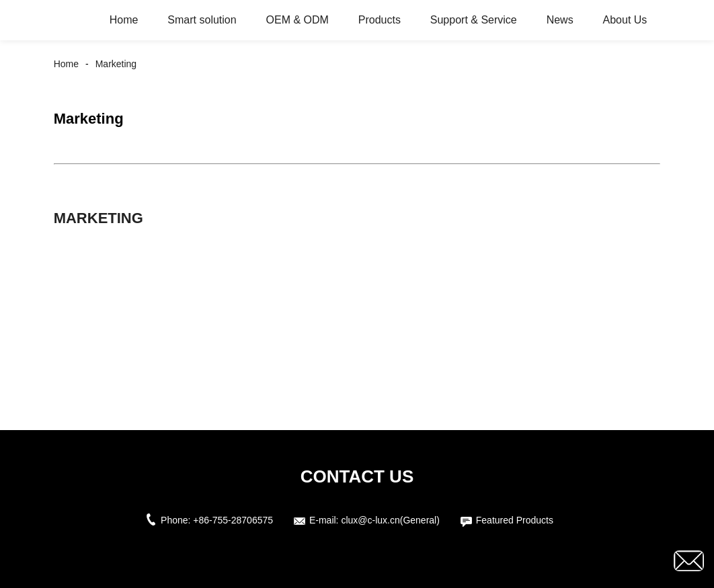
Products (380, 20)
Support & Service (474, 20)
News (560, 20)
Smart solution (202, 20)
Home (124, 20)
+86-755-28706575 (233, 520)
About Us (625, 20)
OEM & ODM (297, 20)
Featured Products (515, 520)
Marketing (116, 64)
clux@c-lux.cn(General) (390, 520)
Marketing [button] (98, 218)
